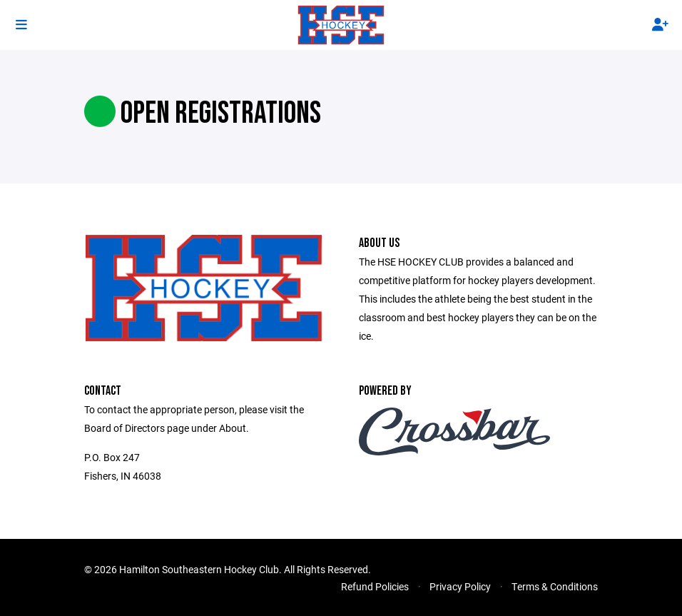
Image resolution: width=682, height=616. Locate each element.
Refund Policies (375, 586)
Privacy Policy (460, 586)
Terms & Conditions (555, 586)
